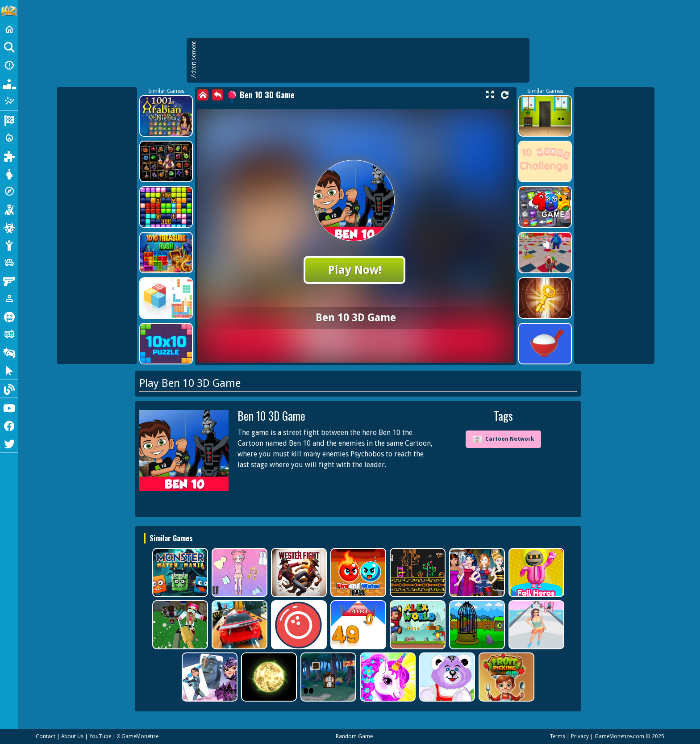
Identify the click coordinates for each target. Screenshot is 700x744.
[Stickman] (9, 245)
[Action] (9, 138)
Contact (46, 736)
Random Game (354, 736)
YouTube (100, 736)
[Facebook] (9, 425)
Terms (557, 736)
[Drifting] (9, 352)
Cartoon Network (503, 439)
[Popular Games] (9, 83)
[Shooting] (9, 209)
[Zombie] (9, 227)
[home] (203, 95)
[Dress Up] (9, 173)
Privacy (580, 736)
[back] (218, 95)
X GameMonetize (138, 736)
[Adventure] (9, 191)
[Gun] (9, 280)
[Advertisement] (362, 60)
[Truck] (9, 334)
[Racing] (9, 120)
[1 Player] (9, 298)
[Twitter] (9, 443)
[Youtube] (9, 407)
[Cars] (9, 263)
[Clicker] (9, 370)
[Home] (9, 29)
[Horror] (9, 316)
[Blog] (9, 389)
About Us (72, 736)
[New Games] (9, 65)
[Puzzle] (9, 155)
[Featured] (9, 101)
